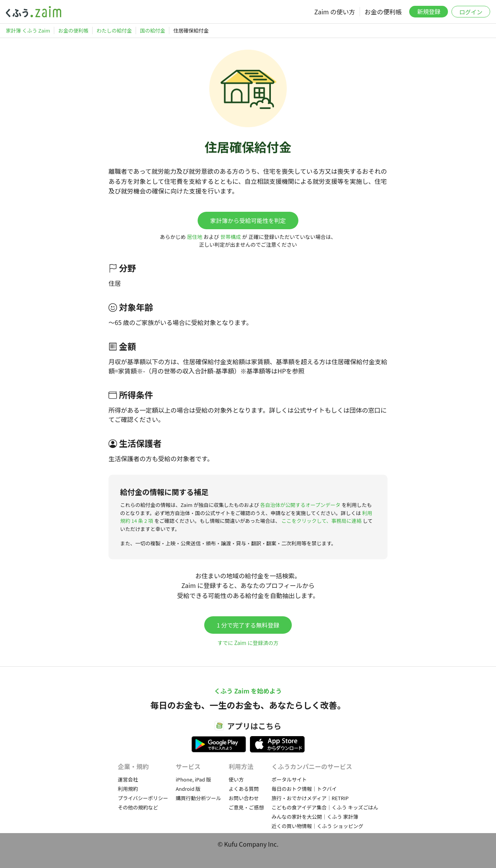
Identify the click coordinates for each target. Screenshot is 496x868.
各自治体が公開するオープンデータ (300, 505)
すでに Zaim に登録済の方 (248, 643)
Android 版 (188, 789)
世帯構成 (230, 237)
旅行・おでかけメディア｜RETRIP (310, 798)
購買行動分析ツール (198, 798)
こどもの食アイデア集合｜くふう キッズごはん (325, 807)
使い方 (236, 779)
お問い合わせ (244, 798)
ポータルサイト (289, 779)
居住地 (195, 237)
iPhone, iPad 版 (193, 779)
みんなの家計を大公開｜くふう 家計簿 (315, 817)
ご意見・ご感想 (246, 807)
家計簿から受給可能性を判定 (248, 220)
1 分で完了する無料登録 (248, 625)
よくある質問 (244, 789)
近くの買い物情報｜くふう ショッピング (318, 826)
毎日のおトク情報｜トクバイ (304, 789)
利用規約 (128, 789)
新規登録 (429, 11)
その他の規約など (138, 807)
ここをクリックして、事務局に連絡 (321, 521)
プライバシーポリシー (143, 798)
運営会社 (128, 779)
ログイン (471, 12)
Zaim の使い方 (335, 12)
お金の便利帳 (383, 12)
